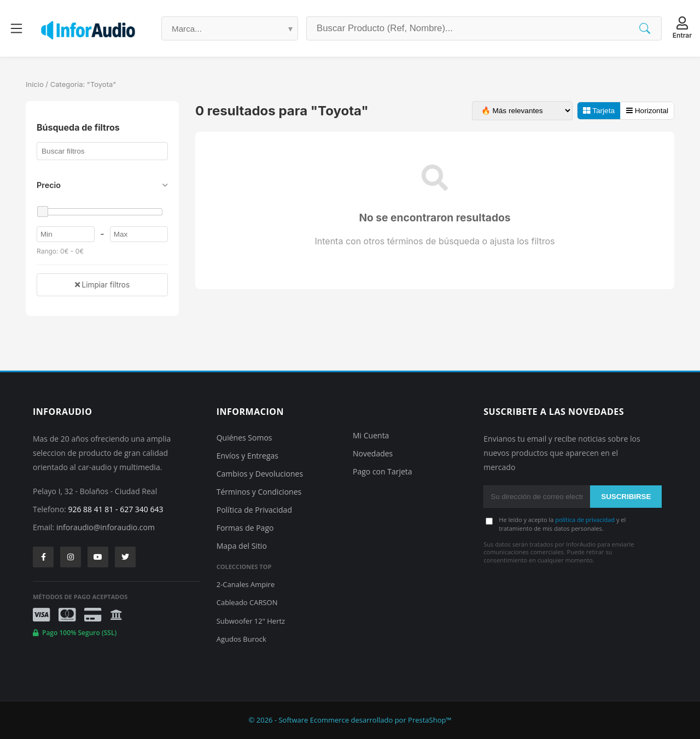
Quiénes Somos (244, 438)
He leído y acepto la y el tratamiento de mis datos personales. (562, 524)
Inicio (35, 84)
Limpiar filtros (102, 285)
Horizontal (647, 111)
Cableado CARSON (247, 602)
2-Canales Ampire (246, 584)
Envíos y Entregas (247, 456)
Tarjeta (599, 111)
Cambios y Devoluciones (260, 474)
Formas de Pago (245, 528)
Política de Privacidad (254, 510)
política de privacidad (585, 520)
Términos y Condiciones (259, 492)
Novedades (373, 453)
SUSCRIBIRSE (626, 497)
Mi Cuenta (371, 435)
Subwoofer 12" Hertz (251, 621)
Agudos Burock (241, 639)
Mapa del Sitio (242, 546)
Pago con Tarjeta (383, 471)
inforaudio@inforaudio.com (106, 527)
